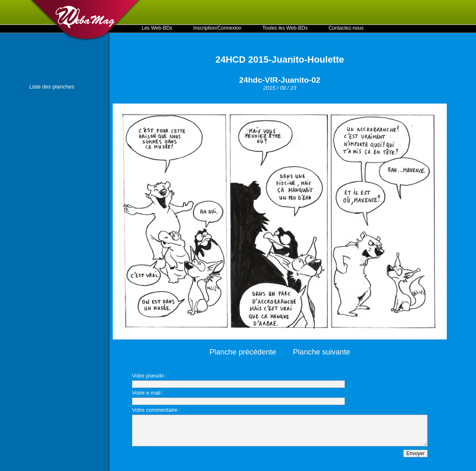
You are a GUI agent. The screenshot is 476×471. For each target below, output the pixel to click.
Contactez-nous (346, 28)
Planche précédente (243, 352)
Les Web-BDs (157, 28)
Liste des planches (52, 87)
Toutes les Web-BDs (285, 28)
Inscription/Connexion (217, 28)
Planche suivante (322, 352)
